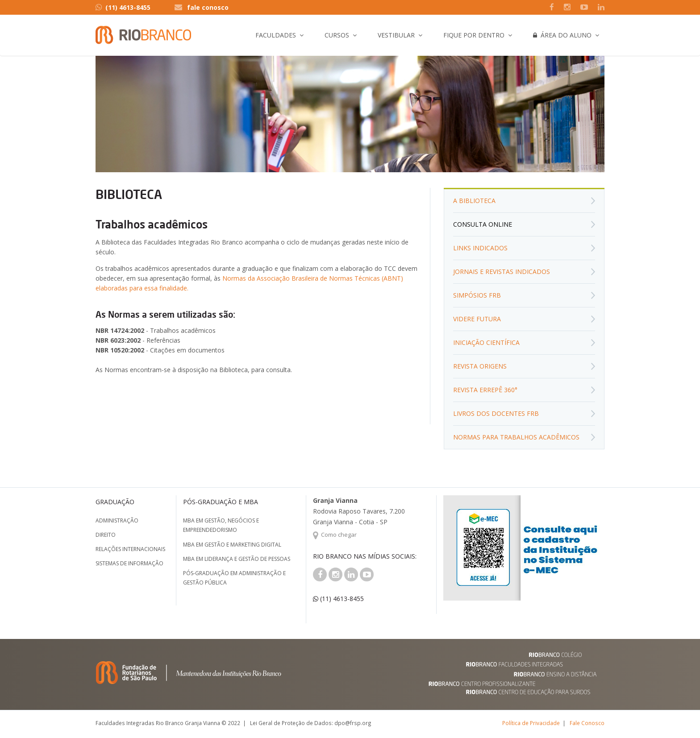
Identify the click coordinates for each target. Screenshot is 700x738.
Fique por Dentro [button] (474, 35)
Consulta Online (483, 224)
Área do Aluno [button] (562, 35)
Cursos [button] (337, 35)
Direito (106, 535)
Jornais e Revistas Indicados (502, 272)
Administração (117, 520)
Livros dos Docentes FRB (496, 413)
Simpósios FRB (477, 295)
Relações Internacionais (130, 549)
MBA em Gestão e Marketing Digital (232, 545)
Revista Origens (480, 366)
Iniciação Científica (486, 342)
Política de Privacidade (531, 723)
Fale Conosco (587, 723)
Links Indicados (480, 248)
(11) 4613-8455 (123, 7)
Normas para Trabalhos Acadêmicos (516, 437)
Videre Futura (477, 319)
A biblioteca (474, 201)
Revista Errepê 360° (485, 390)
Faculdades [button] (276, 35)
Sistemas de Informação (129, 563)
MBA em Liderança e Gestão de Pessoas (237, 559)
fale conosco (208, 7)
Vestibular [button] (396, 35)
